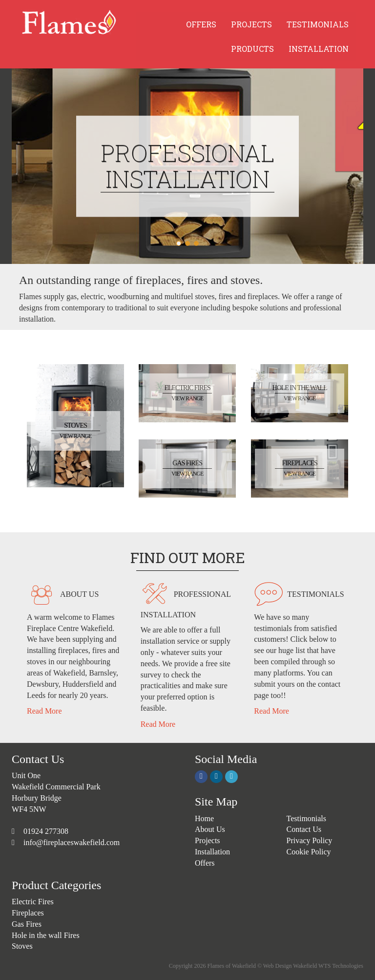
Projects (208, 840)
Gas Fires (27, 924)
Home (204, 818)
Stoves (22, 946)
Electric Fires (33, 902)
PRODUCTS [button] (252, 49)
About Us (210, 829)
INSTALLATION (319, 49)
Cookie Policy (309, 852)
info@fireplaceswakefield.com (72, 842)
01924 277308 (45, 831)
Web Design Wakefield (290, 966)
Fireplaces (28, 913)
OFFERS (201, 24)
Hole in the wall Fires (46, 935)
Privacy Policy (310, 840)
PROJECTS (251, 24)
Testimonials (307, 818)
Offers (205, 863)
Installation (212, 852)
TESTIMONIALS (318, 24)
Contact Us (304, 829)
